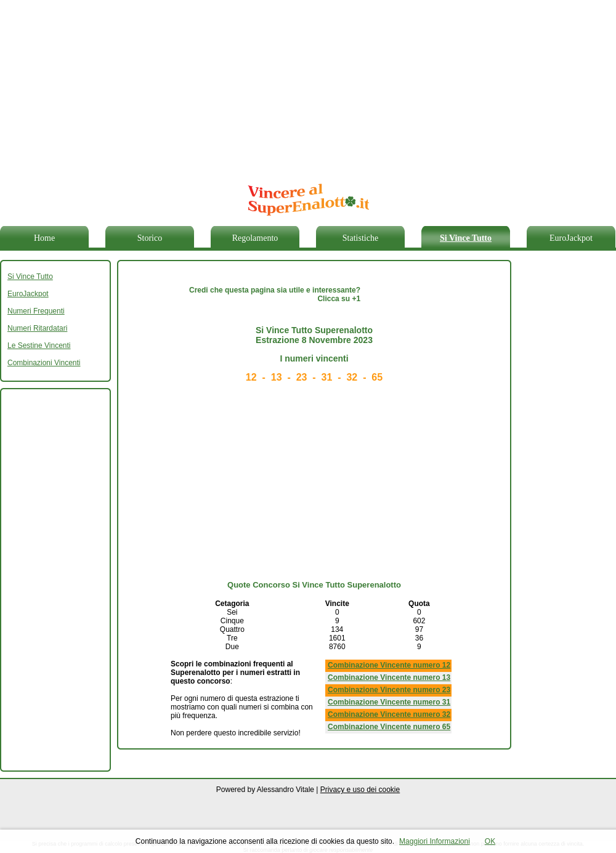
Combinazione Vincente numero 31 (389, 702)
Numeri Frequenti (36, 311)
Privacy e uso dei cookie (360, 790)
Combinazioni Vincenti (44, 363)
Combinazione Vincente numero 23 (389, 690)
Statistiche (360, 238)
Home (44, 238)
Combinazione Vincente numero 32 (389, 714)
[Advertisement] (210, 86)
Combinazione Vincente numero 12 (389, 665)
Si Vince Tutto (466, 238)
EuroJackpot (571, 238)
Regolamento (255, 238)
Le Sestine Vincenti (39, 346)
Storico (150, 238)
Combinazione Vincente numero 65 (389, 727)
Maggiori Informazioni (435, 841)
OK (490, 841)
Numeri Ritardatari (37, 328)
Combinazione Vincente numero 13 (389, 677)
